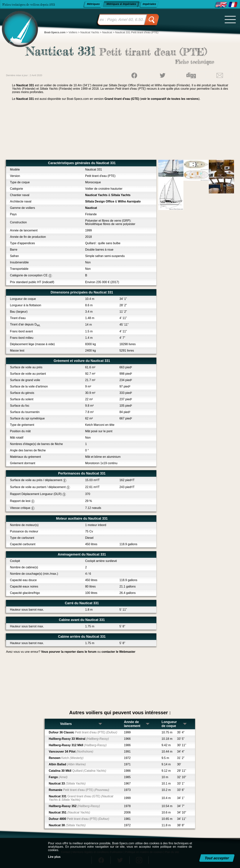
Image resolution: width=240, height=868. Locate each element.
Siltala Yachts (121, 195)
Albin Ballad (67, 764)
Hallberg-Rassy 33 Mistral (79, 739)
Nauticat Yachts (96, 195)
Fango (58, 777)
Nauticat (91, 208)
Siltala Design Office (100, 201)
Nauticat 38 (67, 825)
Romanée (79, 790)
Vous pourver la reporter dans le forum (69, 652)
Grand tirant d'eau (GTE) (122, 99)
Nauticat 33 (67, 783)
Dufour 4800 (79, 819)
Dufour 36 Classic (83, 732)
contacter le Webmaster (118, 652)
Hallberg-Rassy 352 (74, 806)
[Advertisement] (120, 132)
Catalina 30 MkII (77, 771)
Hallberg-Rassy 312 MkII (78, 745)
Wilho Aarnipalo (129, 201)
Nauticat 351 (69, 812)
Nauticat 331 (81, 798)
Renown (66, 758)
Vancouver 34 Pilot (71, 752)
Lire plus (54, 857)
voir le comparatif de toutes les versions (170, 99)
